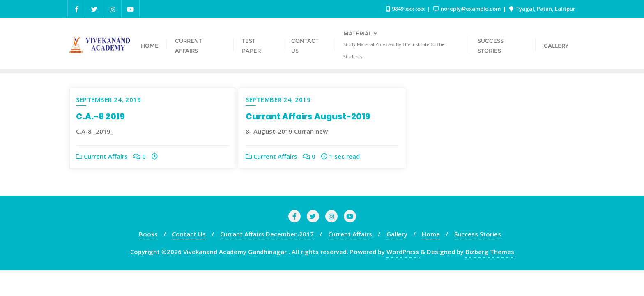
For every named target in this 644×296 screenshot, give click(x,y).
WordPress (403, 252)
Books (148, 234)
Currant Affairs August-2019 (308, 116)
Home (431, 234)
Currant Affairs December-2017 (267, 234)
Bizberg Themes (490, 252)
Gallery (397, 234)
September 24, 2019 (108, 99)
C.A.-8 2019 (100, 116)
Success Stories (478, 234)
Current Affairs (102, 156)
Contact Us (189, 234)
